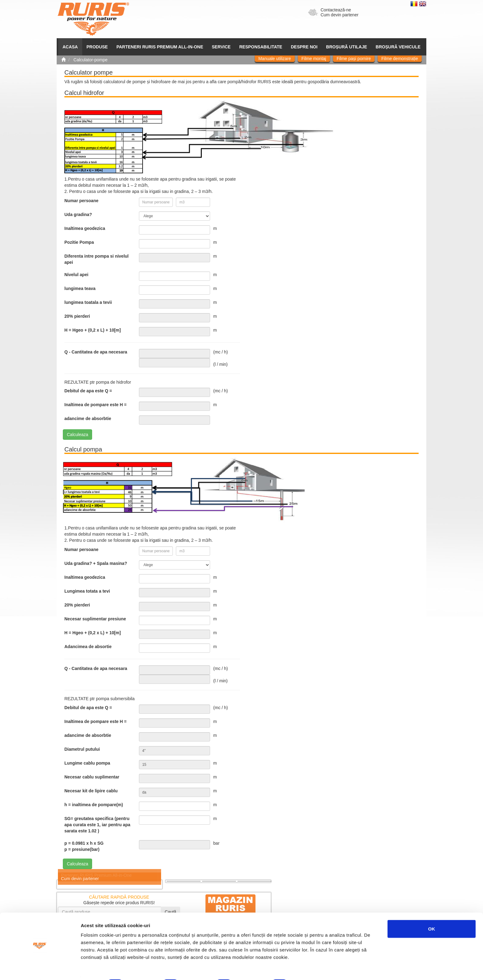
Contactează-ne (336, 10)
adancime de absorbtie (88, 419)
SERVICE (221, 47)
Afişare (308, 968)
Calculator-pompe (91, 60)
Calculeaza (77, 435)
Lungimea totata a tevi (87, 591)
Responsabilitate (261, 47)
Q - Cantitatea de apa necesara (96, 352)
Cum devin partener (340, 15)
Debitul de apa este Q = (88, 391)
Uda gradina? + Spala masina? (96, 563)
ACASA (70, 47)
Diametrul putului (82, 749)
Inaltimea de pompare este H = (95, 405)
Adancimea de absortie (88, 647)
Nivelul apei (76, 275)
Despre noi (304, 47)
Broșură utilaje (347, 47)
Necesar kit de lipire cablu (91, 791)
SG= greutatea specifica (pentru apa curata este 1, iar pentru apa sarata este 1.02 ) (97, 825)
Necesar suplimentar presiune (95, 619)
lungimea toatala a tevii (88, 302)
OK (432, 912)
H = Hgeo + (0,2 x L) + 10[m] (93, 330)
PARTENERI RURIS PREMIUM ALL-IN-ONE (160, 47)
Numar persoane (81, 201)
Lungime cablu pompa (87, 763)
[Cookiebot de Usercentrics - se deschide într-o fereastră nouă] (40, 968)
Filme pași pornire (354, 59)
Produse (97, 47)
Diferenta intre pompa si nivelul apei (97, 259)
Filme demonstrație (400, 59)
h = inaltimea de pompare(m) (94, 805)
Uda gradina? (78, 214)
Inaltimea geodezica (85, 228)
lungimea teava (80, 288)
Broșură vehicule (398, 47)
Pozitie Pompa (79, 242)
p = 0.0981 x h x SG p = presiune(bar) (84, 846)
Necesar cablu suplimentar (92, 777)
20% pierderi (77, 316)
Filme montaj (314, 59)
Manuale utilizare (275, 59)
